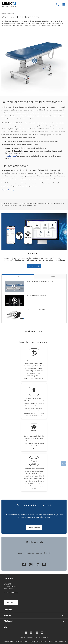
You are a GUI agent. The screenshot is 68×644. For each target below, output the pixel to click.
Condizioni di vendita (34, 643)
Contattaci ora (34, 527)
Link (6, 627)
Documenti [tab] (50, 276)
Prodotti (8, 610)
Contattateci (11, 603)
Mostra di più (7, 190)
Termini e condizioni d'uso (39, 641)
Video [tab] (18, 276)
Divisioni (8, 621)
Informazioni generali (23, 641)
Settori (7, 615)
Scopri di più (34, 266)
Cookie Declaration (8, 641)
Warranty (62, 641)
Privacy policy (53, 641)
